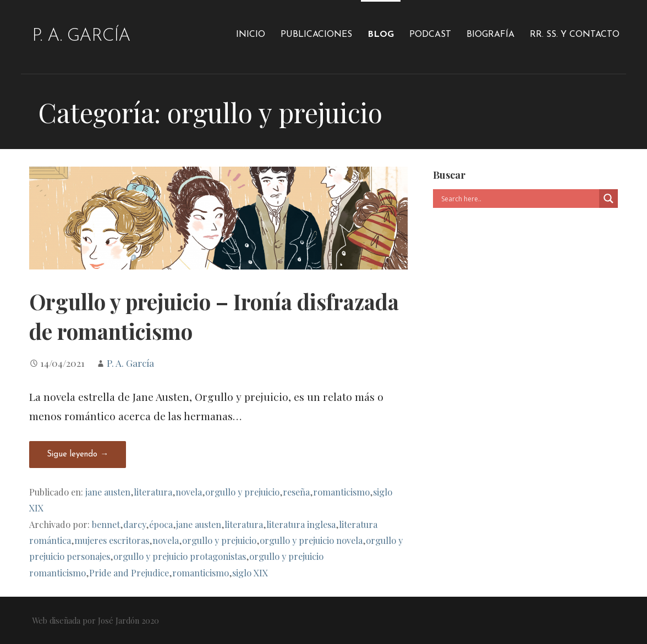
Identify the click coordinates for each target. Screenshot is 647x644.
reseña (296, 492)
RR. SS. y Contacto (575, 35)
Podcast (430, 35)
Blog (381, 35)
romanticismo (341, 492)
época (161, 524)
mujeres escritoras (112, 540)
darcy (135, 524)
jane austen (108, 492)
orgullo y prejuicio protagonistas (180, 556)
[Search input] (519, 199)
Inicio (251, 35)
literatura (153, 492)
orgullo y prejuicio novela (311, 540)
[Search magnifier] (608, 199)
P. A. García (81, 36)
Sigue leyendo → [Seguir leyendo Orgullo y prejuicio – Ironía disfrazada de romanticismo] (78, 455)
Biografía (490, 35)
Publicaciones (316, 35)
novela (189, 492)
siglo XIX (250, 573)
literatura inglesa (301, 524)
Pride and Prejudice (129, 573)
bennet (106, 524)
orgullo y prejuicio (242, 492)
